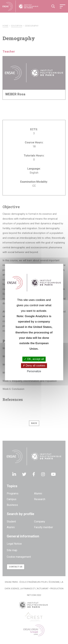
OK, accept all (34, 359)
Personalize (34, 371)
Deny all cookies (34, 366)
